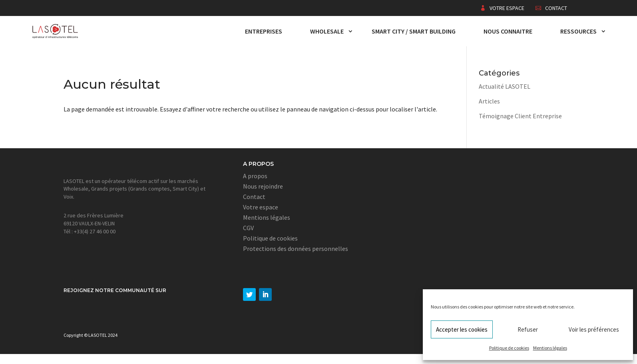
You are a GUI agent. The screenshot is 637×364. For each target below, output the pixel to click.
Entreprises (264, 31)
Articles (489, 101)
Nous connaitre (508, 31)
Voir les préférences (594, 329)
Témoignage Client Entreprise (520, 116)
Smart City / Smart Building (414, 31)
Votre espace (507, 8)
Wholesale (327, 31)
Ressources (578, 31)
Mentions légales (550, 348)
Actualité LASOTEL (505, 86)
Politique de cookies (509, 348)
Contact (556, 8)
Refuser (528, 329)
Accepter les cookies (462, 329)
